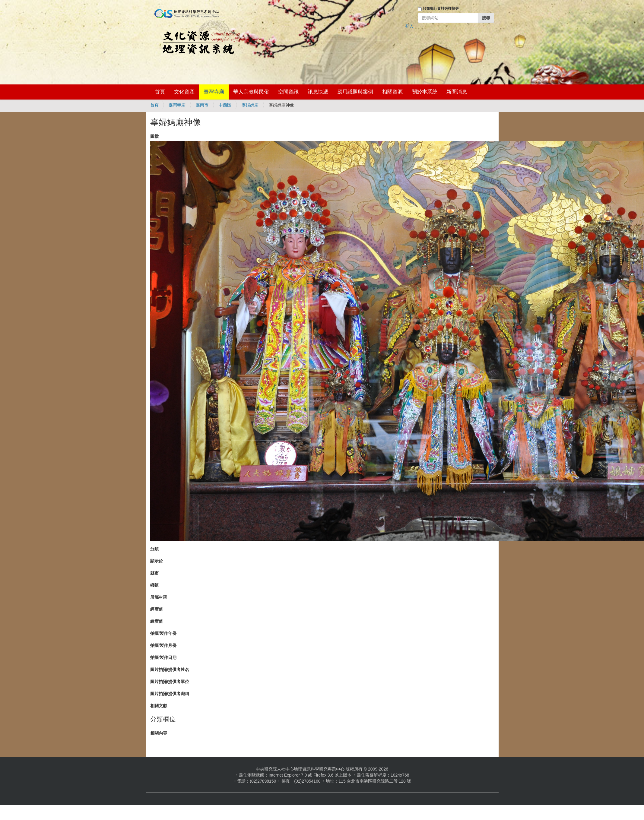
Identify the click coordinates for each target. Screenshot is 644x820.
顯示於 (157, 561)
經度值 (157, 609)
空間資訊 (288, 92)
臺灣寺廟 (214, 92)
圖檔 (154, 136)
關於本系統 (425, 92)
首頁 (160, 92)
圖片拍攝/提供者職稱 (170, 694)
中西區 (225, 105)
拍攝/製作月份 (163, 645)
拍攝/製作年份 (163, 633)
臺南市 (202, 105)
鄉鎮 (154, 585)
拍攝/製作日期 (163, 657)
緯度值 (157, 621)
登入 (409, 26)
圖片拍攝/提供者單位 (170, 682)
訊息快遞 (318, 92)
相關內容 (159, 733)
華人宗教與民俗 (251, 92)
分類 (154, 549)
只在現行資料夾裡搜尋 (441, 8)
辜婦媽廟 (250, 105)
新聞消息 (457, 92)
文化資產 (184, 92)
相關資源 (392, 92)
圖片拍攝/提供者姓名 (170, 670)
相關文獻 (159, 706)
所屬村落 (159, 597)
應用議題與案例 (355, 92)
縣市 (154, 573)
